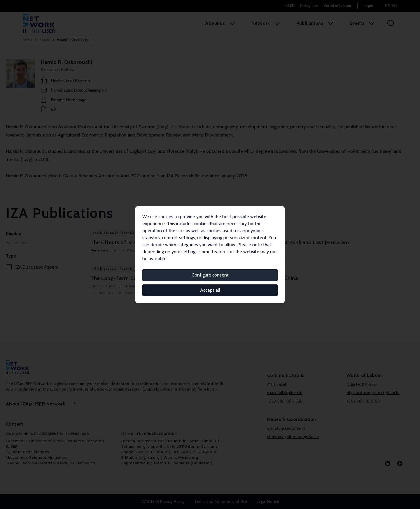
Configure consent (210, 275)
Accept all (210, 290)
